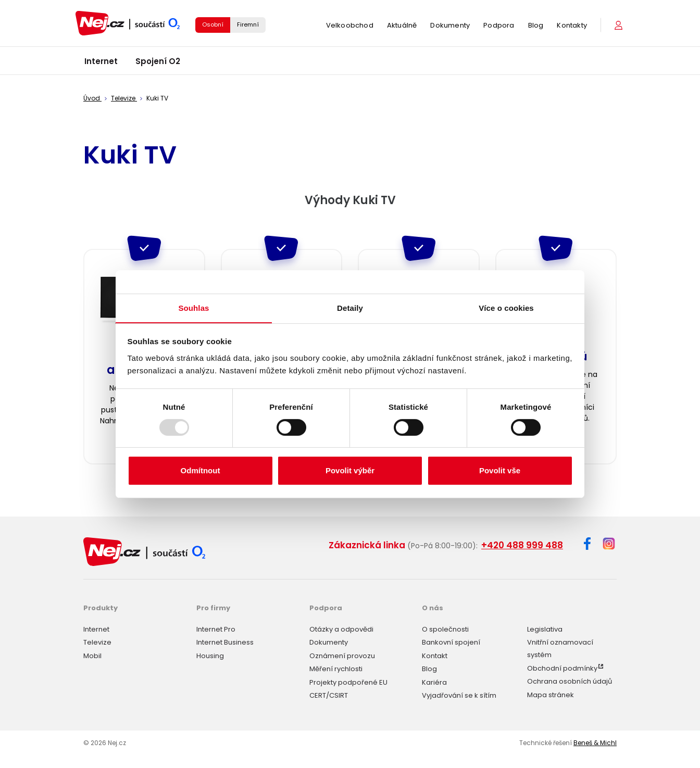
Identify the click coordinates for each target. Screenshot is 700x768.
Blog (536, 26)
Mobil (92, 656)
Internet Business (225, 642)
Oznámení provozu (342, 656)
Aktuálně (402, 26)
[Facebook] (587, 545)
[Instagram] (609, 544)
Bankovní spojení (451, 642)
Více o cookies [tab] (506, 307)
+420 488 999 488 (522, 545)
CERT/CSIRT (329, 695)
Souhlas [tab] (193, 307)
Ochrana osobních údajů (570, 681)
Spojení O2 (158, 62)
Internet (101, 62)
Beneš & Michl (595, 743)
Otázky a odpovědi (341, 629)
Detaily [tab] (350, 307)
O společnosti (445, 629)
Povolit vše (500, 471)
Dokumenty (450, 26)
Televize (97, 642)
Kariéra (434, 682)
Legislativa (545, 629)
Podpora (499, 26)
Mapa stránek (551, 695)
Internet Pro (216, 629)
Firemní (248, 25)
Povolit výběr (350, 471)
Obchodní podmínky (562, 668)
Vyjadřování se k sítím (459, 695)
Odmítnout (201, 471)
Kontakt (435, 656)
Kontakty (572, 26)
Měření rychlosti (336, 669)
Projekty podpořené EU (348, 682)
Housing (210, 656)
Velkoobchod (350, 26)
